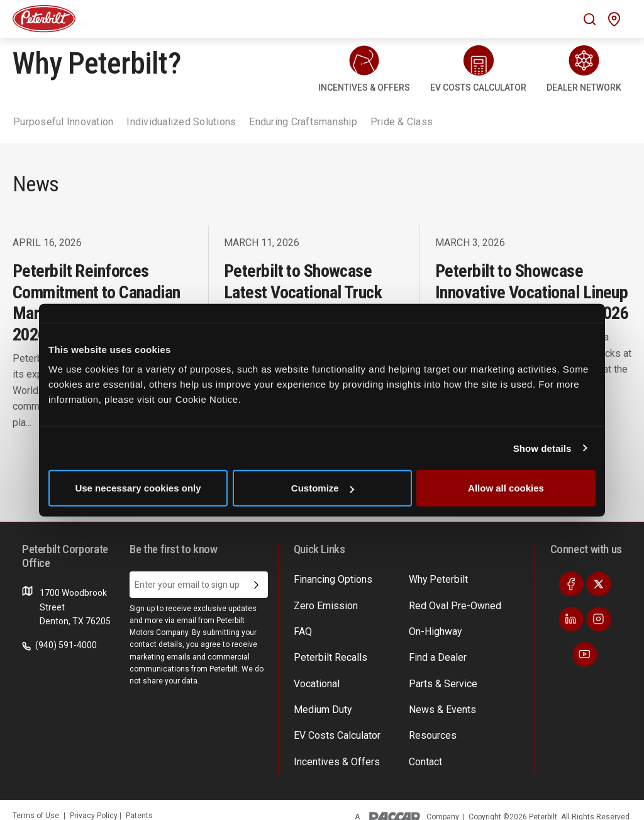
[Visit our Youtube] (585, 654)
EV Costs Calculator (332, 724)
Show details (542, 448)
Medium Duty (320, 699)
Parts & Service (439, 675)
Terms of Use (36, 800)
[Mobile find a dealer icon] (614, 19)
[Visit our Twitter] (599, 584)
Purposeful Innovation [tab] (63, 122)
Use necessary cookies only (138, 488)
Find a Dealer (434, 651)
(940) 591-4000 (59, 645)
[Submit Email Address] (256, 585)
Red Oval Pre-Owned (450, 603)
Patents (139, 800)
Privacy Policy (95, 800)
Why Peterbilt (435, 578)
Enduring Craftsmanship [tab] (303, 122)
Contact (425, 748)
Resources (430, 724)
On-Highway (433, 627)
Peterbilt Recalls (326, 651)
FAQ (302, 627)
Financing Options (329, 578)
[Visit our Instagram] (599, 619)
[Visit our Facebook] (571, 584)
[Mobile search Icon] (590, 19)
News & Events (438, 699)
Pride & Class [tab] (402, 122)
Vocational (315, 675)
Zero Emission (322, 603)
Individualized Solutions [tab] (181, 122)
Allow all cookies (506, 488)
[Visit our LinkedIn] (571, 619)
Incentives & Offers (332, 748)
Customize (323, 488)
